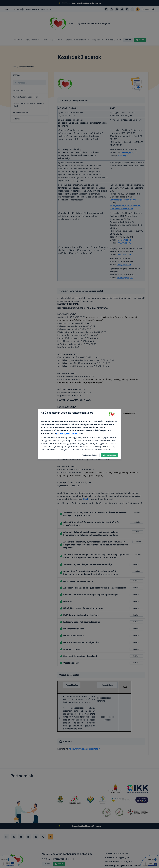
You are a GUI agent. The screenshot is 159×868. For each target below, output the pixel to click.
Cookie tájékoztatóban (67, 433)
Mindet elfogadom (109, 455)
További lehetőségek (90, 455)
